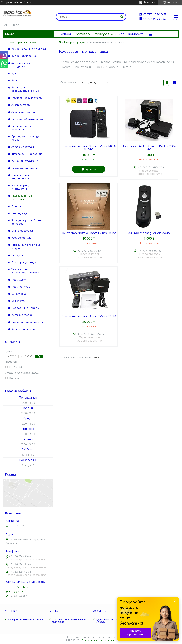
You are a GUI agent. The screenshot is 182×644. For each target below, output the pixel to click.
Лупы (14, 73)
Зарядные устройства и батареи (28, 222)
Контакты (137, 34)
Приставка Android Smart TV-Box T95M (89, 316)
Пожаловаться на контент (99, 640)
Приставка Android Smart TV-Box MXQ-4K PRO (89, 148)
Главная (65, 34)
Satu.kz (111, 637)
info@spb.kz (17, 592)
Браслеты (18, 301)
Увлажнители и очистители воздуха (25, 271)
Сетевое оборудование (27, 119)
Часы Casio (19, 280)
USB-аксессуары (22, 231)
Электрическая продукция (22, 65)
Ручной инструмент (25, 161)
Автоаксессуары (23, 147)
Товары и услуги (75, 42)
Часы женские (21, 287)
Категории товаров (92, 34)
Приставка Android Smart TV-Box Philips (89, 233)
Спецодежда (20, 213)
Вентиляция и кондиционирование (25, 89)
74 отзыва (150, 3)
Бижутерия (19, 294)
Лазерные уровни (23, 112)
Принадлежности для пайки (26, 138)
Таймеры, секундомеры (27, 98)
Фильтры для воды (24, 262)
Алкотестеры (21, 105)
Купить (91, 169)
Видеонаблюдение (24, 56)
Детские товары (23, 315)
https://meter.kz (20, 587)
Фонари (17, 206)
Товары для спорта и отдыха (26, 247)
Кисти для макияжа (24, 329)
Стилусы (17, 255)
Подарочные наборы (25, 308)
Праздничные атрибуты (28, 322)
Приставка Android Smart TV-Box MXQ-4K (149, 148)
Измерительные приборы (29, 49)
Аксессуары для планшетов (22, 187)
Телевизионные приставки (22, 198)
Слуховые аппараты (25, 168)
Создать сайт (10, 3)
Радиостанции (21, 238)
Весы (15, 81)
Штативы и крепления (27, 154)
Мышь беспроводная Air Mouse (149, 233)
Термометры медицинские (20, 177)
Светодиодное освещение (22, 128)
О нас (120, 34)
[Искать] (122, 17)
